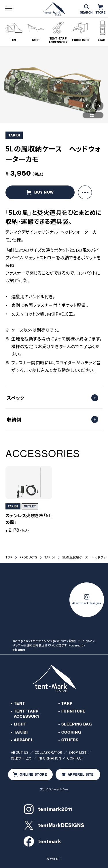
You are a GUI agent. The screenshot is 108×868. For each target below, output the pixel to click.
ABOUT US (20, 752)
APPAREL (24, 740)
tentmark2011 (48, 809)
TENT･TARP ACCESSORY (27, 714)
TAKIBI (50, 557)
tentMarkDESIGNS (54, 825)
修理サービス (21, 758)
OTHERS (70, 740)
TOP (9, 557)
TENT (20, 703)
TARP (67, 703)
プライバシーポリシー (54, 789)
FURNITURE (73, 711)
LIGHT (20, 724)
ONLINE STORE (30, 774)
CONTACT (75, 758)
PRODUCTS (28, 557)
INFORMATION (50, 758)
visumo (19, 649)
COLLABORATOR (49, 752)
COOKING (71, 732)
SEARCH (86, 9)
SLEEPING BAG (77, 724)
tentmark (42, 841)
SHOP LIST (78, 752)
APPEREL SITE (78, 775)
